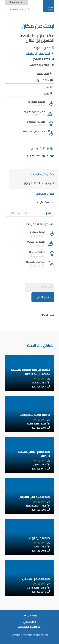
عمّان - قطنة (40, 547)
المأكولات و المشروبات (30, 627)
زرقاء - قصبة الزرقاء (37, 588)
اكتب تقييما (44, 73)
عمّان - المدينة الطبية (36, 506)
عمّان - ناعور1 (42, 48)
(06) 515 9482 (39, 551)
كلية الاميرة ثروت (40, 538)
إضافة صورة (45, 80)
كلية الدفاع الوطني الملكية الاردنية (34, 454)
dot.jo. (30, 635)
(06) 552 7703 (41, 59)
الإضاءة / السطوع (38, 252)
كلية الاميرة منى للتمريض (34, 497)
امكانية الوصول (39, 232)
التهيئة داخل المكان (37, 242)
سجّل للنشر (43, 297)
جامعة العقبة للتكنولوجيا (35, 415)
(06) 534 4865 (39, 387)
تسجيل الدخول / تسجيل (20, 9)
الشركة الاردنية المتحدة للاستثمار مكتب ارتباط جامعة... (30, 372)
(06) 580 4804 (39, 510)
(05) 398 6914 (39, 592)
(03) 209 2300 (39, 428)
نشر (49, 86)
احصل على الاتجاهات (40, 54)
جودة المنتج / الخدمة (37, 262)
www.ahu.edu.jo (40, 65)
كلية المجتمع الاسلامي (36, 579)
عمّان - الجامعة (39, 383)
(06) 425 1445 (39, 469)
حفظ (49, 93)
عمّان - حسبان (39, 465)
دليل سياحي (29, 622)
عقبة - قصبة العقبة (37, 424)
